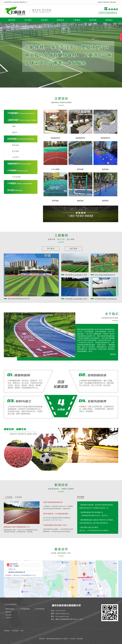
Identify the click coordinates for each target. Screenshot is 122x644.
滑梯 (14, 126)
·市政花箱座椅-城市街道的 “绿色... (55, 525)
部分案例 (51, 249)
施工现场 (74, 249)
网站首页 (12, 20)
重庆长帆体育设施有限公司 (55, 639)
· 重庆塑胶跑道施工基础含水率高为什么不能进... (97, 520)
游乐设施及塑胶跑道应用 (105, 275)
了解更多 (113, 354)
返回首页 (101, 2)
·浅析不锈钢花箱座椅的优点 (53, 502)
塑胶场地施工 (10, 609)
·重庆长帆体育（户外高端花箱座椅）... (57, 514)
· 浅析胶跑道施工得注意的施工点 (91, 512)
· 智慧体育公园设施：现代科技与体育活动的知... (97, 505)
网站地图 (113, 2)
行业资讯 (18, 497)
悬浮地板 (16, 151)
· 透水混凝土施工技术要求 (89, 527)
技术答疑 (93, 20)
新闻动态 (61, 20)
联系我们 (107, 2)
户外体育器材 (40, 609)
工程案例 (77, 20)
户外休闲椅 (16, 177)
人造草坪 (16, 157)
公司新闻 (9, 497)
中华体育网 (15, 631)
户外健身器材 (25, 609)
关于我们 (28, 20)
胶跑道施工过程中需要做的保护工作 (17, 527)
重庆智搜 (80, 639)
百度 (22, 631)
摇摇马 (15, 132)
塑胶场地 (16, 145)
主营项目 (44, 20)
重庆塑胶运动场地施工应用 (76, 275)
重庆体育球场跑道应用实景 (19, 299)
